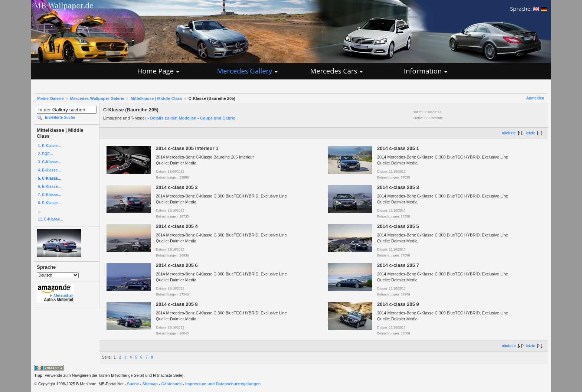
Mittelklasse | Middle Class (156, 98)
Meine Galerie (50, 98)
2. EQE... (45, 154)
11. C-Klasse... (50, 219)
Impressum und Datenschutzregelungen (223, 384)
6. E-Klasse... (49, 187)
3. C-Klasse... (49, 162)
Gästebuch (172, 384)
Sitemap (150, 384)
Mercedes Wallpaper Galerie (97, 98)
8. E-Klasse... (49, 203)
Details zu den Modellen (173, 118)
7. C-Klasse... (49, 195)
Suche (133, 384)
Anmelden (535, 98)
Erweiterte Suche (60, 117)
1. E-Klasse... (49, 146)
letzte (530, 133)
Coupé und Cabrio (218, 118)
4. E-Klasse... (49, 170)
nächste (509, 133)
